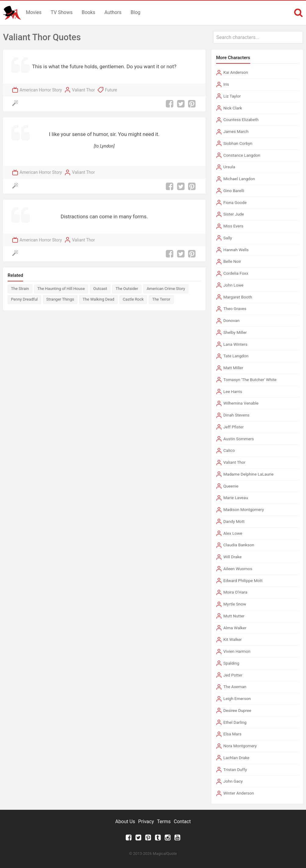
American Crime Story (166, 289)
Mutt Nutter (234, 616)
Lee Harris (233, 391)
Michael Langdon (239, 179)
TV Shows (62, 12)
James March (236, 131)
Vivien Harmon (237, 651)
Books (89, 12)
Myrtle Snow (235, 604)
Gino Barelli (234, 191)
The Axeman (235, 687)
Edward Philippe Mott (243, 580)
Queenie (231, 486)
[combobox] (258, 37)
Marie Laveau (236, 498)
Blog (136, 12)
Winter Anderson (239, 793)
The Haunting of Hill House (61, 289)
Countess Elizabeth (241, 120)
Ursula (229, 167)
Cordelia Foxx (236, 273)
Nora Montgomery (240, 746)
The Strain (20, 289)
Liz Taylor (232, 96)
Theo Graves (235, 309)
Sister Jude (234, 214)
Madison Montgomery (244, 509)
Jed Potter (233, 675)
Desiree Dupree (237, 710)
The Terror (161, 299)
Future (111, 90)
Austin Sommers (239, 439)
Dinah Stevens (237, 415)
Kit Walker (233, 639)
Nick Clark (233, 108)
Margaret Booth (238, 297)
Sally (228, 238)
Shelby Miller (235, 332)
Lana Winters (235, 344)
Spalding (231, 663)
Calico (229, 450)
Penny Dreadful (24, 299)
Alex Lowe (233, 533)
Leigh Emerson (237, 698)
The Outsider (127, 289)
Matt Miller (233, 368)
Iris (226, 84)
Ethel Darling (235, 722)
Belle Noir (232, 261)
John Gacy (233, 781)
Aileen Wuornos (238, 569)
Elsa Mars (233, 734)
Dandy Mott (234, 521)
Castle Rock (133, 299)
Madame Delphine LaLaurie (249, 474)
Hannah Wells (236, 250)
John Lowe (233, 285)
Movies (34, 12)
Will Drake (233, 557)
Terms (164, 822)
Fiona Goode (235, 202)
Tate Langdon (236, 356)
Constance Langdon (242, 155)
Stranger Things (60, 299)
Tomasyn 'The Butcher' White (250, 380)
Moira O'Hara (235, 592)
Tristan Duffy (235, 770)
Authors (113, 12)
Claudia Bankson (239, 545)
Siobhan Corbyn (238, 143)
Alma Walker (235, 628)
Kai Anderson (236, 72)
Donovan (231, 320)
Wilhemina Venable (241, 403)
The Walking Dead (98, 299)
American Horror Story (41, 90)
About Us (125, 822)
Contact (182, 822)
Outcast (100, 289)
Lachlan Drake (237, 758)
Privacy (146, 822)
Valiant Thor (83, 90)
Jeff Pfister (234, 427)
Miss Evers (233, 226)
